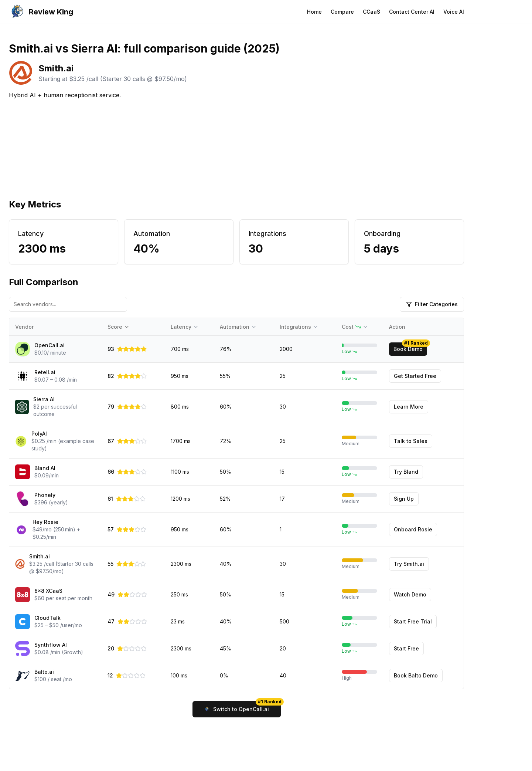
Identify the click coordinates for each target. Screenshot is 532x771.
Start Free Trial (413, 621)
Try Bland (406, 472)
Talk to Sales (411, 441)
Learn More (409, 407)
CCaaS (371, 12)
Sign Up (404, 499)
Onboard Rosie (413, 529)
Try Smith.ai (409, 564)
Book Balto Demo (416, 675)
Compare (342, 12)
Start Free (406, 648)
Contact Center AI (412, 12)
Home (314, 12)
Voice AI (454, 12)
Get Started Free (415, 376)
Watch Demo (410, 594)
